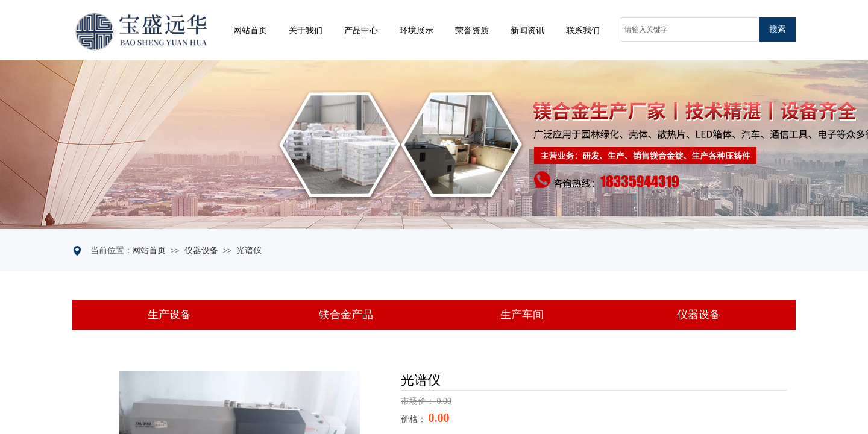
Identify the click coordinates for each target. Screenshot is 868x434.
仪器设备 (201, 250)
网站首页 (149, 250)
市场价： (419, 401)
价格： (415, 419)
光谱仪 (249, 250)
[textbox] (690, 30)
